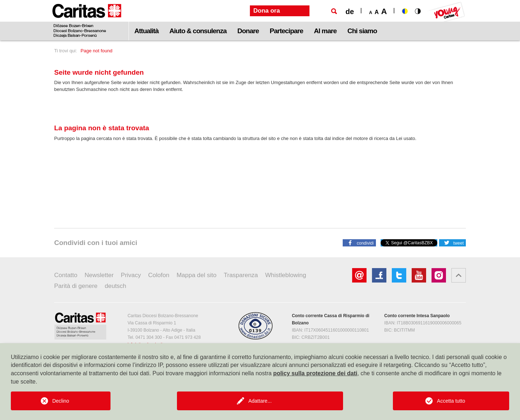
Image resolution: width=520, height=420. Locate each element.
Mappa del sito (197, 275)
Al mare (325, 31)
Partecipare (287, 31)
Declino (61, 401)
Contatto (66, 275)
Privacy (131, 275)
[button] (359, 242)
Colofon (159, 275)
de (350, 12)
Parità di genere (76, 286)
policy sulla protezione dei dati (315, 373)
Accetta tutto (451, 401)
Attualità (146, 31)
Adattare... (260, 401)
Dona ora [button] (267, 11)
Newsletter (99, 275)
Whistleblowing (285, 275)
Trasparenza (241, 275)
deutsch (116, 286)
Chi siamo (362, 31)
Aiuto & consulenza (198, 31)
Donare (248, 31)
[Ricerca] (334, 11)
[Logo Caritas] (87, 20)
